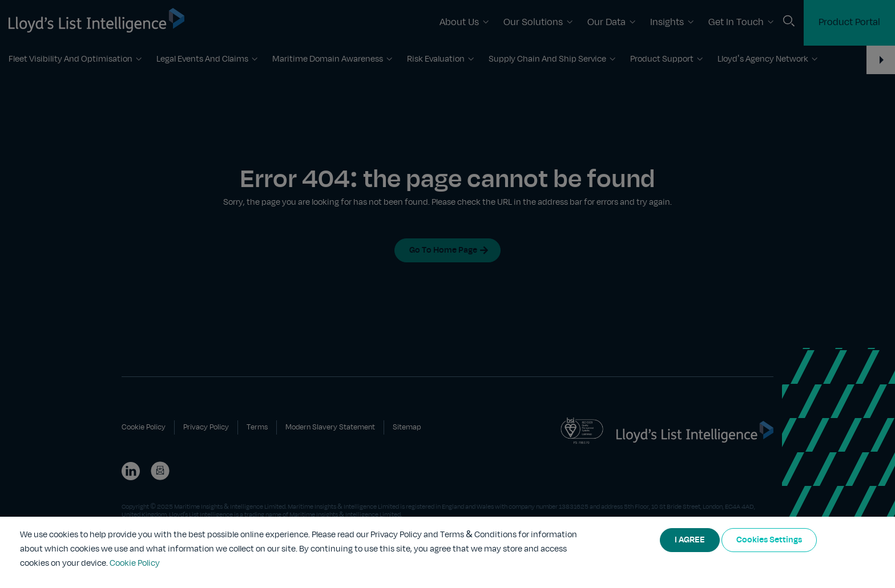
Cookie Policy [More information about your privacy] (135, 563)
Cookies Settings (769, 540)
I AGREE (690, 540)
